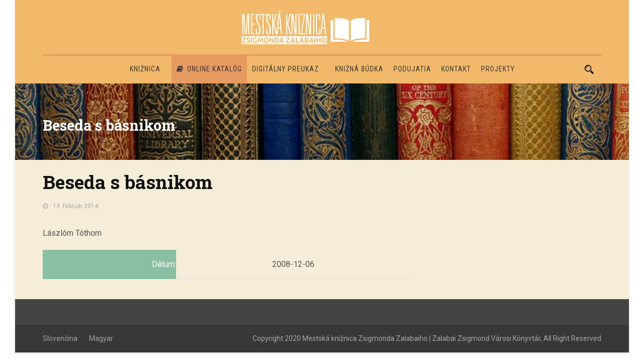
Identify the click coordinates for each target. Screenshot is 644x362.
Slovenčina (60, 338)
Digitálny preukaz (286, 69)
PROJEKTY (498, 69)
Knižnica (145, 69)
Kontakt (456, 69)
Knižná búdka (359, 69)
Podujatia (412, 69)
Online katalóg (209, 69)
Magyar (101, 338)
